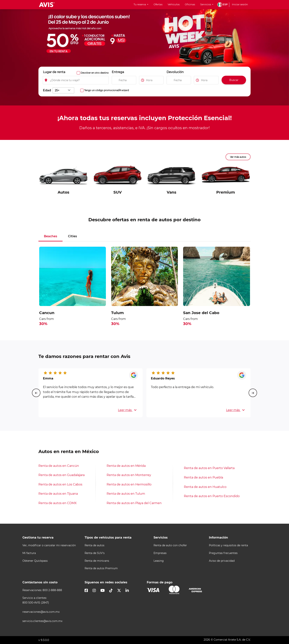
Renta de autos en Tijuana (58, 494)
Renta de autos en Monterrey (129, 475)
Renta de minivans (97, 561)
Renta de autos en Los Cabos (60, 484)
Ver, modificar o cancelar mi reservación (49, 545)
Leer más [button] (127, 410)
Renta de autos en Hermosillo (129, 484)
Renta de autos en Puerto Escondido (212, 496)
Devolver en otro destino (95, 73)
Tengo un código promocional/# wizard (107, 90)
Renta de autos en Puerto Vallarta (209, 468)
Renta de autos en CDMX (58, 503)
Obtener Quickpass (35, 561)
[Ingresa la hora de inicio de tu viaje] (151, 80)
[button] (222, 5)
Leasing (159, 561)
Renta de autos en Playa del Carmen (134, 503)
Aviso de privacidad (222, 561)
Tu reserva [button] (140, 4)
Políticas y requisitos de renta (228, 545)
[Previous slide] (36, 393)
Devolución (175, 72)
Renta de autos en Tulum (126, 494)
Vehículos (174, 4)
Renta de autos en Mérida (126, 466)
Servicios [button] (206, 4)
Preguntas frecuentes (223, 553)
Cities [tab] (72, 236)
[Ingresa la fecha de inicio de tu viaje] (124, 80)
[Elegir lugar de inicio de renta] (76, 80)
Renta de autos (94, 545)
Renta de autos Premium (101, 568)
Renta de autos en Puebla (203, 477)
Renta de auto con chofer (170, 545)
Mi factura (29, 553)
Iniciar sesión (240, 4)
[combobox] (63, 90)
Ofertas (158, 4)
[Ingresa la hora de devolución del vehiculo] (206, 80)
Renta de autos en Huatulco (205, 487)
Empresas (160, 553)
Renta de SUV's (95, 553)
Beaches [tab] (50, 236)
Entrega (118, 72)
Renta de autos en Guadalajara (62, 475)
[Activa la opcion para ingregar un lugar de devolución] (78, 73)
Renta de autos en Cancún (59, 466)
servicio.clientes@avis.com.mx (42, 621)
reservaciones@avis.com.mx (41, 612)
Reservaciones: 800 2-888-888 (42, 590)
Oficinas (190, 4)
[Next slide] (253, 393)
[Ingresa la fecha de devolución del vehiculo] (179, 80)
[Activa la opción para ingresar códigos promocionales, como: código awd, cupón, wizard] (82, 90)
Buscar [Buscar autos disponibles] (234, 80)
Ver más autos (238, 157)
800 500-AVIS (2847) (36, 603)
